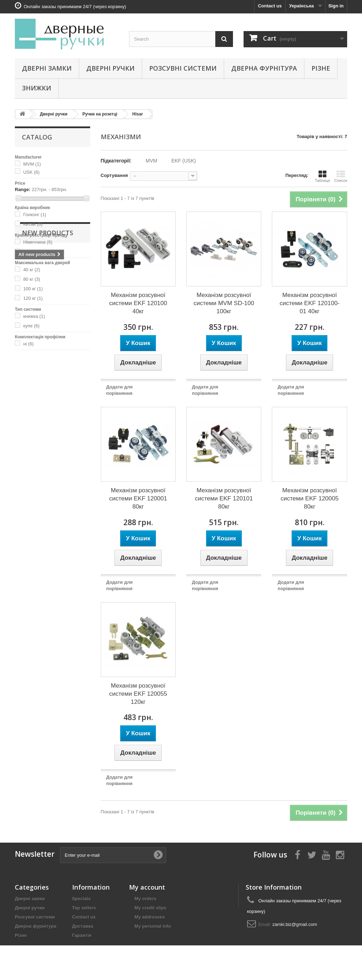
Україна (35, 252)
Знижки (37, 88)
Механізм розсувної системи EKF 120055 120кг (138, 694)
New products (48, 371)
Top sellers (84, 908)
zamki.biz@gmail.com (295, 924)
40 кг (32, 270)
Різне (321, 68)
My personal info (153, 926)
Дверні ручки (110, 68)
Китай (33, 224)
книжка (34, 316)
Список (341, 176)
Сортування (114, 175)
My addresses (150, 917)
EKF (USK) (184, 161)
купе (31, 326)
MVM (32, 164)
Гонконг (35, 215)
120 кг (33, 298)
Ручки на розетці (100, 114)
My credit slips (150, 908)
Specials (81, 899)
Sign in (336, 6)
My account (147, 887)
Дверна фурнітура (264, 68)
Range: (23, 189)
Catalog (37, 137)
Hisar (138, 114)
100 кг (33, 289)
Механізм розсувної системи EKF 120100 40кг (138, 303)
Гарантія (82, 935)
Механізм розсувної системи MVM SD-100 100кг (224, 303)
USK (31, 172)
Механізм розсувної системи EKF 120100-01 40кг (310, 303)
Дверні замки (47, 68)
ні (29, 344)
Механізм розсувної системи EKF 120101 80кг (224, 498)
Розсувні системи (183, 68)
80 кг (32, 279)
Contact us (270, 6)
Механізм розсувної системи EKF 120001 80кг (138, 498)
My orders (145, 899)
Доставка (83, 926)
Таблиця (322, 176)
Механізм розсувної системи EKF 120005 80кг (310, 498)
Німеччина (38, 242)
